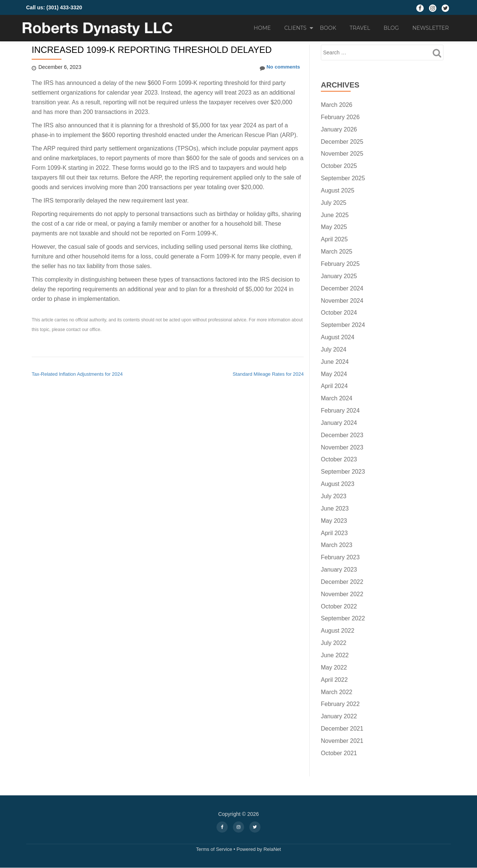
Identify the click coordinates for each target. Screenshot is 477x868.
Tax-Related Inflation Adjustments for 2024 (77, 374)
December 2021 (342, 729)
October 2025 (339, 166)
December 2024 (342, 288)
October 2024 (339, 313)
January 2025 (339, 276)
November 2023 (342, 447)
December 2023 (342, 435)
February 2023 (340, 557)
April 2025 (334, 239)
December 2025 (342, 142)
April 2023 (334, 533)
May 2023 (334, 521)
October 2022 (339, 606)
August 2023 (338, 484)
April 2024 (334, 386)
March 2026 (337, 105)
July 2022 (334, 643)
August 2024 (338, 337)
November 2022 (342, 594)
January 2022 (339, 716)
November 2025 (342, 154)
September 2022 (343, 618)
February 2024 (340, 411)
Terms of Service (214, 849)
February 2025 (340, 264)
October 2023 (339, 459)
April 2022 (334, 680)
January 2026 (339, 129)
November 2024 (342, 301)
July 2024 (334, 349)
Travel (360, 28)
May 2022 (334, 667)
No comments (279, 67)
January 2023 (339, 570)
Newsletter (430, 28)
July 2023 (334, 496)
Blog (391, 28)
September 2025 (343, 178)
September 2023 (343, 472)
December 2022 (342, 582)
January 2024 (339, 423)
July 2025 (334, 203)
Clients (296, 28)
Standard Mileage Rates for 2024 (268, 374)
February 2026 (340, 117)
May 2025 (334, 227)
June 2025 (335, 215)
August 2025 (338, 190)
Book (328, 28)
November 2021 (342, 741)
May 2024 (334, 374)
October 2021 (339, 753)
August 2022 (338, 631)
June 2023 (335, 508)
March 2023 (337, 545)
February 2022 (340, 704)
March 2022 (337, 692)
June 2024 (335, 362)
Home (262, 28)
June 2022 (335, 655)
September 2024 (343, 325)
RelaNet (272, 849)
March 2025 (337, 252)
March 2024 (337, 398)
